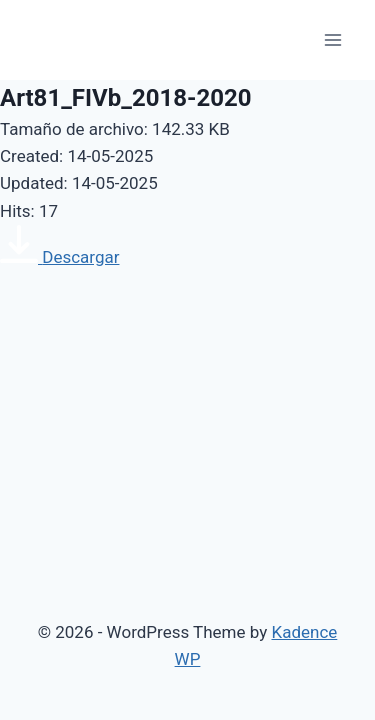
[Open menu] (332, 39)
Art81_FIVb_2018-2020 (126, 98)
